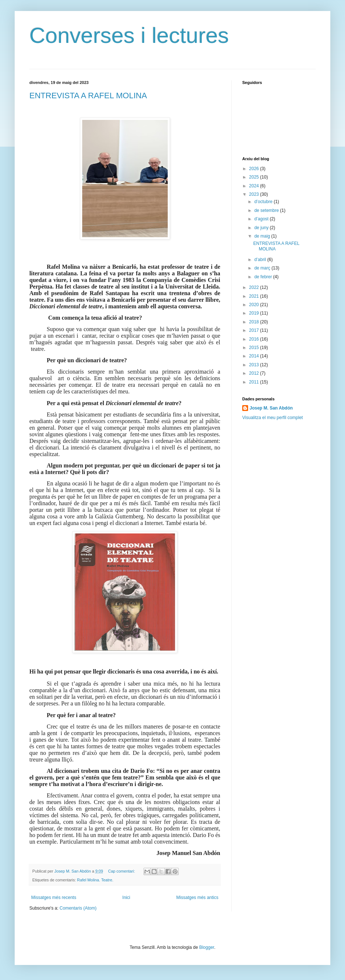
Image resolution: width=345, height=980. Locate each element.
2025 (255, 177)
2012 (255, 373)
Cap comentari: (122, 871)
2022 (255, 287)
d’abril (261, 260)
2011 (255, 382)
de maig (263, 236)
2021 (255, 296)
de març (263, 268)
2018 (255, 322)
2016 (255, 339)
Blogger (207, 947)
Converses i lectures (129, 35)
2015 (255, 348)
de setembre (267, 210)
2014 (255, 356)
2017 (255, 330)
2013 (255, 365)
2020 (255, 305)
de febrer (264, 277)
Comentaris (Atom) (78, 908)
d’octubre (264, 202)
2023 (255, 194)
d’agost (262, 219)
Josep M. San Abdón (271, 408)
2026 (255, 169)
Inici (126, 898)
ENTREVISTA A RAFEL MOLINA (88, 96)
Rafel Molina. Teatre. (95, 880)
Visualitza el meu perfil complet (273, 418)
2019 (255, 313)
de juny (262, 228)
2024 (255, 186)
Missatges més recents (54, 898)
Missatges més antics (197, 898)
